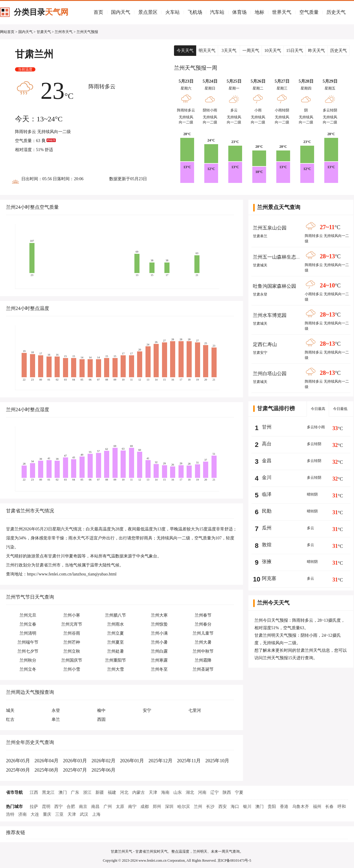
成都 (145, 807)
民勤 (267, 511)
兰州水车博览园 (270, 315)
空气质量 (309, 12)
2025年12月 (160, 761)
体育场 (239, 12)
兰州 (198, 807)
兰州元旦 (28, 615)
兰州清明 (28, 633)
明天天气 (207, 51)
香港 (284, 807)
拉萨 (34, 807)
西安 (223, 807)
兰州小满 (159, 633)
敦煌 (267, 545)
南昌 (95, 807)
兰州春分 (203, 624)
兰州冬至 (159, 669)
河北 (124, 792)
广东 (75, 792)
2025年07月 (75, 770)
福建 (112, 792)
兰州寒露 (159, 660)
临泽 (267, 494)
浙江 (87, 792)
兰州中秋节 (203, 651)
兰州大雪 (115, 669)
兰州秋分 (28, 660)
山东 (178, 792)
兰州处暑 (115, 651)
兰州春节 (203, 615)
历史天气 (336, 12)
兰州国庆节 (72, 660)
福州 (317, 807)
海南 (165, 792)
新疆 (100, 792)
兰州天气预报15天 (280, 658)
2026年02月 (103, 761)
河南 (202, 792)
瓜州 (267, 528)
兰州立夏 (115, 633)
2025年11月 (189, 761)
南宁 (132, 807)
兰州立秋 (72, 651)
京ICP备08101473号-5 (234, 860)
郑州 (157, 807)
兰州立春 (28, 624)
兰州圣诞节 (203, 669)
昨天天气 (316, 51)
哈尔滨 (184, 807)
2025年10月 (217, 761)
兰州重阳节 (115, 660)
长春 (329, 807)
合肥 (71, 807)
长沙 (210, 807)
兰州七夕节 (28, 651)
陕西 (227, 792)
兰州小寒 (72, 615)
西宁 (58, 807)
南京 (83, 807)
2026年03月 (75, 761)
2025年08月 (46, 770)
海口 (235, 807)
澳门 (63, 792)
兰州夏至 (115, 642)
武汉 (84, 814)
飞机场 (195, 12)
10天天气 (273, 51)
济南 (22, 814)
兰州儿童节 (203, 633)
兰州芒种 (72, 642)
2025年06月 (103, 770)
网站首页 (7, 32)
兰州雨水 (115, 624)
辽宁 (214, 792)
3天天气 (229, 51)
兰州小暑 (159, 642)
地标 (259, 12)
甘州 (267, 427)
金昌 (267, 461)
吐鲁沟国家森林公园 (274, 286)
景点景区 (148, 12)
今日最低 (340, 409)
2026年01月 (132, 761)
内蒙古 (139, 792)
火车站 (172, 12)
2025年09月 (18, 770)
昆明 (46, 807)
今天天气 (185, 51)
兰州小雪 (72, 669)
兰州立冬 (28, 669)
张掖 (267, 561)
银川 (247, 807)
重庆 (47, 814)
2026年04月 (46, 761)
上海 (96, 814)
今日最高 (318, 409)
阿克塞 (269, 578)
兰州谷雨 (72, 633)
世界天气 (282, 12)
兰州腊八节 (115, 615)
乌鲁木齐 (301, 807)
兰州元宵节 (72, 624)
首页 (98, 12)
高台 (267, 444)
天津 (153, 792)
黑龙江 (48, 792)
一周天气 (251, 51)
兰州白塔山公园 (270, 373)
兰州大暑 (203, 642)
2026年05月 (18, 761)
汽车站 (217, 12)
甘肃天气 (44, 32)
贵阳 (272, 807)
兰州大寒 (159, 615)
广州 (108, 807)
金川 (267, 477)
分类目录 (41, 12)
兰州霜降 (203, 660)
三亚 (59, 814)
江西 (34, 792)
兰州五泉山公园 (270, 228)
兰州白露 (159, 651)
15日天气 (295, 51)
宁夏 (239, 792)
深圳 (169, 807)
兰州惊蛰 (159, 624)
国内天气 (121, 12)
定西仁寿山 (265, 344)
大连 (35, 814)
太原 (120, 807)
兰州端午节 (28, 642)
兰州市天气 (64, 32)
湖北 (190, 792)
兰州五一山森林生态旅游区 (282, 257)
